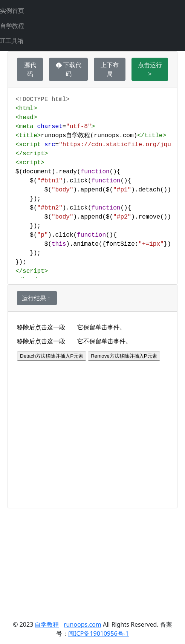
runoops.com (83, 624)
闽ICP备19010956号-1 (99, 633)
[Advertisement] (92, 561)
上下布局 (110, 69)
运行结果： (37, 298)
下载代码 (69, 69)
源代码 (30, 69)
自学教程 (12, 26)
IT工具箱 (12, 41)
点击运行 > (150, 69)
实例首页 (12, 11)
